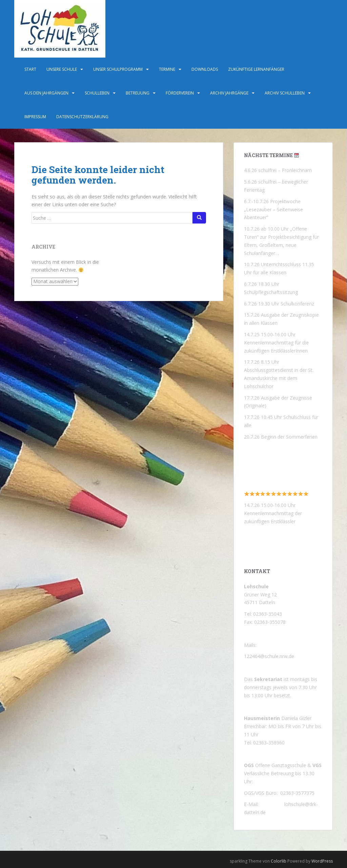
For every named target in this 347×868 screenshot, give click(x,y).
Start (30, 69)
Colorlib (279, 861)
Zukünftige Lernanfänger (256, 69)
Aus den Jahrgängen (46, 93)
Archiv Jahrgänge (229, 93)
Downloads (205, 69)
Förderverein (180, 93)
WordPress (322, 861)
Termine (167, 69)
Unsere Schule (62, 69)
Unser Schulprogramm (118, 69)
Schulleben (97, 93)
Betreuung (138, 93)
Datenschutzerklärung (82, 117)
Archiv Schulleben (285, 93)
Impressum (35, 117)
